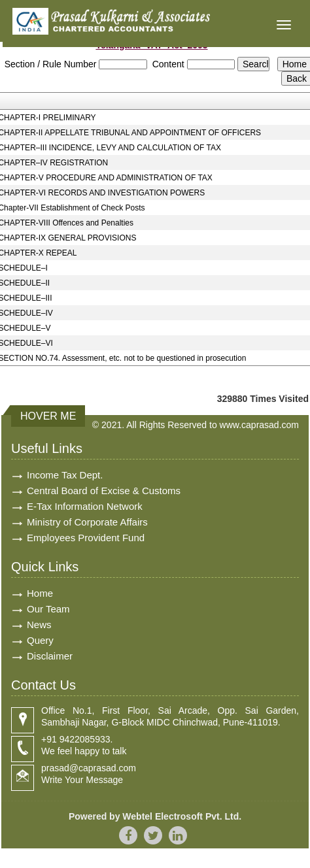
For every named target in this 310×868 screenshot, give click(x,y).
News (39, 625)
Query (40, 640)
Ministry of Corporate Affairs (87, 522)
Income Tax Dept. (65, 475)
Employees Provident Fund (86, 538)
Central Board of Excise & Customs (104, 491)
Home (40, 593)
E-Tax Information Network (85, 506)
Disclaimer (50, 656)
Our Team (48, 609)
